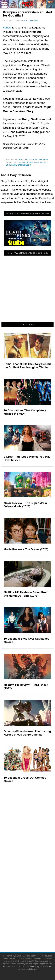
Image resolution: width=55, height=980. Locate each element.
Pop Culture (33, 809)
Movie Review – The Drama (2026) (26, 549)
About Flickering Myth (33, 878)
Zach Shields (24, 165)
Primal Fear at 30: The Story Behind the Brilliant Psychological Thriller (27, 366)
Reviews (33, 848)
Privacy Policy (33, 938)
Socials (33, 893)
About (33, 874)
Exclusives (33, 864)
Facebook (33, 898)
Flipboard (33, 913)
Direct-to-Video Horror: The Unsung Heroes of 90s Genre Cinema (27, 733)
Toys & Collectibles (33, 834)
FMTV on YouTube (33, 869)
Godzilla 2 (34, 162)
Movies (39, 160)
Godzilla (23, 162)
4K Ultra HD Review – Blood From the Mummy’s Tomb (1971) (26, 594)
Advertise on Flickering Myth (33, 888)
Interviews (33, 858)
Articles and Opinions (33, 853)
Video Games (33, 829)
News (46, 160)
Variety (7, 28)
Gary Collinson (26, 160)
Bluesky (33, 918)
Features (33, 839)
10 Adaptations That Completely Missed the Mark (25, 412)
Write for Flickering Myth (33, 883)
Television (33, 818)
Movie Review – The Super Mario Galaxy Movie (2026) (25, 505)
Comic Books (33, 824)
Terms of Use (33, 932)
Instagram (33, 908)
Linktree (33, 923)
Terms (33, 928)
